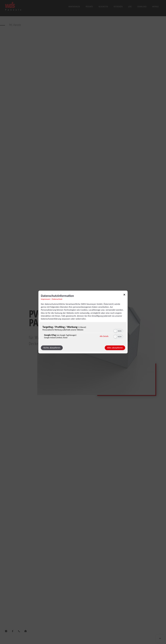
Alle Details (104, 336)
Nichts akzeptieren (52, 348)
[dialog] (83, 322)
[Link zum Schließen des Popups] (124, 295)
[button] (115, 331)
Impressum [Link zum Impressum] (45, 299)
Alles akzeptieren (115, 348)
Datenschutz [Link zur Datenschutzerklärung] (57, 299)
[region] (83, 333)
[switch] (118, 331)
